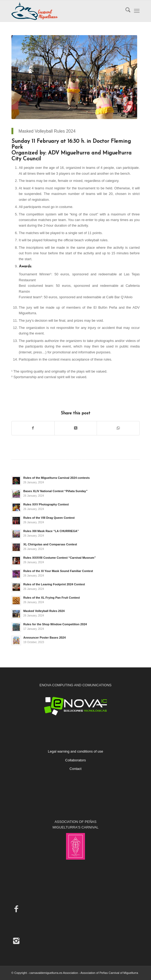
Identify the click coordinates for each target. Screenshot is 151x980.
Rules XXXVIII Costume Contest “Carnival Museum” (60, 558)
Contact (75, 769)
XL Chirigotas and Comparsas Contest (50, 544)
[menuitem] (125, 11)
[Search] (125, 11)
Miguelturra (28, 313)
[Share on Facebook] (33, 428)
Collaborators (75, 760)
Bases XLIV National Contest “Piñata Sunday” (56, 491)
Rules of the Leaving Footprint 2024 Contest (54, 584)
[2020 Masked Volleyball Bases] (74, 77)
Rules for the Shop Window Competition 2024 (55, 624)
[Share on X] (76, 428)
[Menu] (137, 11)
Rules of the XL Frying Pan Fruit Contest (52, 598)
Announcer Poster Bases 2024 (45, 638)
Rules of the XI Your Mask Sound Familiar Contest (58, 571)
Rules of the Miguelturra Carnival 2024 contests (57, 478)
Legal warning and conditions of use (75, 751)
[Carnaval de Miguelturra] (63, 11)
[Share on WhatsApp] (118, 428)
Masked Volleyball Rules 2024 (44, 611)
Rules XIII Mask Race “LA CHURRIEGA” (51, 531)
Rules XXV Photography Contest (46, 504)
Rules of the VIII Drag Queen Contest (49, 518)
